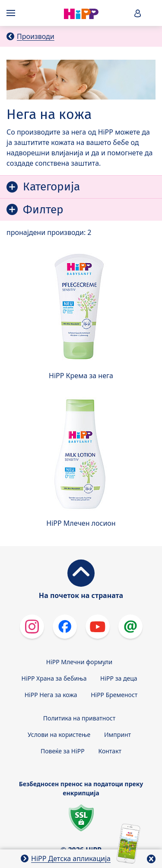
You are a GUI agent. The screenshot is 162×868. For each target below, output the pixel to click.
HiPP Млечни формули (79, 662)
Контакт (110, 751)
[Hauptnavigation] (13, 13)
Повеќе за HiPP (63, 751)
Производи (36, 36)
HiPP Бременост (114, 695)
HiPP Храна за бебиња (54, 678)
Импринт (118, 735)
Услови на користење (59, 735)
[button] (138, 13)
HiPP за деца (119, 678)
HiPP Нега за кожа (51, 695)
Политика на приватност (79, 718)
